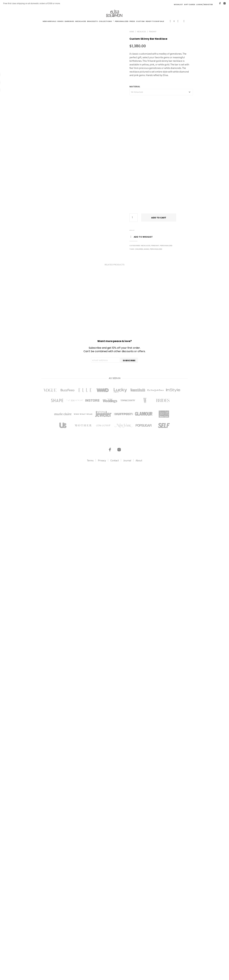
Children (139, 249)
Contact (115, 960)
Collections (105, 21)
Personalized (122, 21)
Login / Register (205, 4)
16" (134, 230)
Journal (127, 960)
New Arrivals (49, 21)
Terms (90, 960)
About (139, 960)
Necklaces (81, 21)
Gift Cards (190, 4)
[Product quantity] (134, 218)
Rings (60, 21)
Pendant (153, 32)
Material (135, 87)
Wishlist (178, 4)
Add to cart (159, 218)
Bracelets (92, 21)
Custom (140, 21)
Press (132, 21)
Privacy (102, 960)
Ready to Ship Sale (155, 21)
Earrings (69, 21)
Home (132, 32)
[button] (172, 21)
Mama (146, 249)
